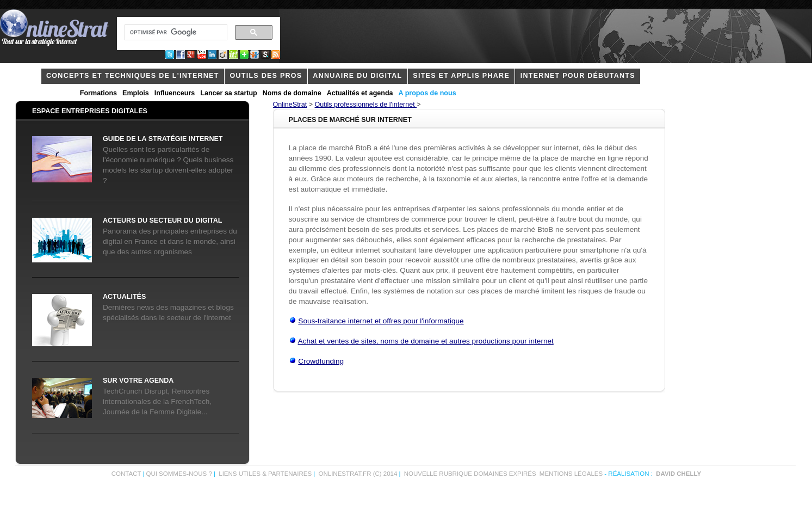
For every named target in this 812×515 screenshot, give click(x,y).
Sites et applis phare (461, 76)
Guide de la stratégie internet (163, 139)
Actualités (124, 297)
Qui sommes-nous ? (180, 474)
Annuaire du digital (357, 76)
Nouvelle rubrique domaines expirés (470, 474)
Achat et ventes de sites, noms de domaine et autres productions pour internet (426, 341)
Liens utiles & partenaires (265, 474)
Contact (126, 474)
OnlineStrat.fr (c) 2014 (358, 474)
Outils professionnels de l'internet (366, 105)
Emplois (136, 93)
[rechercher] (175, 33)
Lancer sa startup (228, 93)
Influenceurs (175, 93)
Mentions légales (571, 474)
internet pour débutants (578, 76)
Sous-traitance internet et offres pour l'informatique (381, 321)
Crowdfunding (321, 361)
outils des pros (266, 76)
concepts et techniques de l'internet (133, 76)
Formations (98, 93)
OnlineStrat (290, 105)
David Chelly (678, 474)
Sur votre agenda (138, 381)
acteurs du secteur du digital (163, 220)
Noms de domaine (292, 93)
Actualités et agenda (360, 93)
